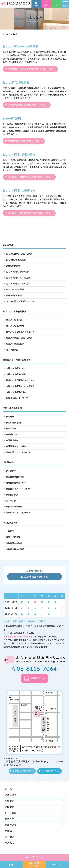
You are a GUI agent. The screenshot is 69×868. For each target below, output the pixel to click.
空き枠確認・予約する (34, 577)
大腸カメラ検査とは (15, 368)
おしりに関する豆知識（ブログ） (21, 301)
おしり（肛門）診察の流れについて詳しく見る (27, 177)
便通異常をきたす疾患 (16, 446)
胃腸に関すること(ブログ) (18, 452)
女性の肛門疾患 (13, 266)
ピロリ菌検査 (12, 350)
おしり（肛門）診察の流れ (18, 272)
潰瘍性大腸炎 (12, 495)
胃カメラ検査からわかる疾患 (19, 338)
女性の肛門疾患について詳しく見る (22, 141)
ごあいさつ (11, 795)
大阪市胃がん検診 (14, 543)
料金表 (8, 831)
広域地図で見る (51, 771)
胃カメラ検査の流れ (15, 344)
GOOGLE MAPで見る (23, 771)
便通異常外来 (12, 440)
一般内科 (10, 531)
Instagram (46, 4)
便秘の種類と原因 (14, 423)
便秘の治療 (11, 429)
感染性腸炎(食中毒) (15, 477)
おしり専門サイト (34, 857)
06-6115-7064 (37, 669)
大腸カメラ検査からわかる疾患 (20, 386)
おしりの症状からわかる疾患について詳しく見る (28, 69)
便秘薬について (13, 434)
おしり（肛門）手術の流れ (18, 284)
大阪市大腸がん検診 (15, 549)
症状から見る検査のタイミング (20, 332)
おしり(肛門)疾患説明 (16, 260)
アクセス (10, 837)
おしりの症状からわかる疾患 (19, 254)
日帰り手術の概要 (14, 296)
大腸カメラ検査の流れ (16, 392)
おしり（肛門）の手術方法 (18, 278)
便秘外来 (10, 417)
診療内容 (14, 34)
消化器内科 (11, 471)
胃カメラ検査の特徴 (15, 326)
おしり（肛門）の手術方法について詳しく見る (27, 213)
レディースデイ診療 (15, 289)
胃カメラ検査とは (14, 320)
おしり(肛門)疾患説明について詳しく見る (25, 105)
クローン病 (11, 501)
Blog (37, 4)
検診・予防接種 (13, 537)
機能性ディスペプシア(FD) (18, 489)
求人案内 (10, 843)
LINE (56, 4)
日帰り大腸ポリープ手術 (17, 398)
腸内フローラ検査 (14, 507)
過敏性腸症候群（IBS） (17, 483)
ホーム (5, 34)
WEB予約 (38, 678)
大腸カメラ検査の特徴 (16, 374)
